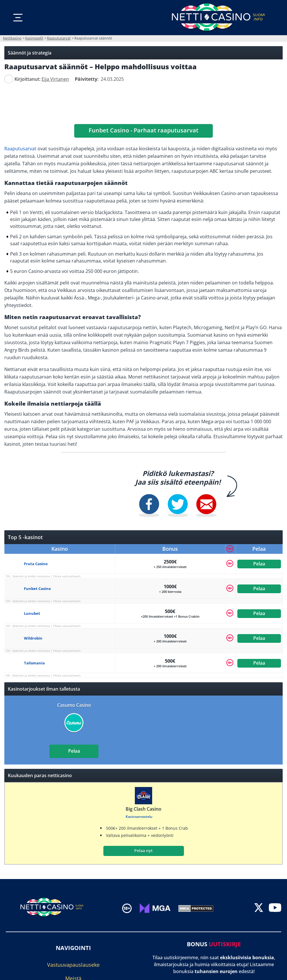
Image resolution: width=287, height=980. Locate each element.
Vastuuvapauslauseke (73, 965)
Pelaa (259, 564)
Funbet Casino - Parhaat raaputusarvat (143, 130)
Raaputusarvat (20, 149)
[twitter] (259, 908)
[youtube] (275, 908)
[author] (9, 79)
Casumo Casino (74, 705)
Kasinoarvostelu (139, 817)
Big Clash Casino (143, 809)
